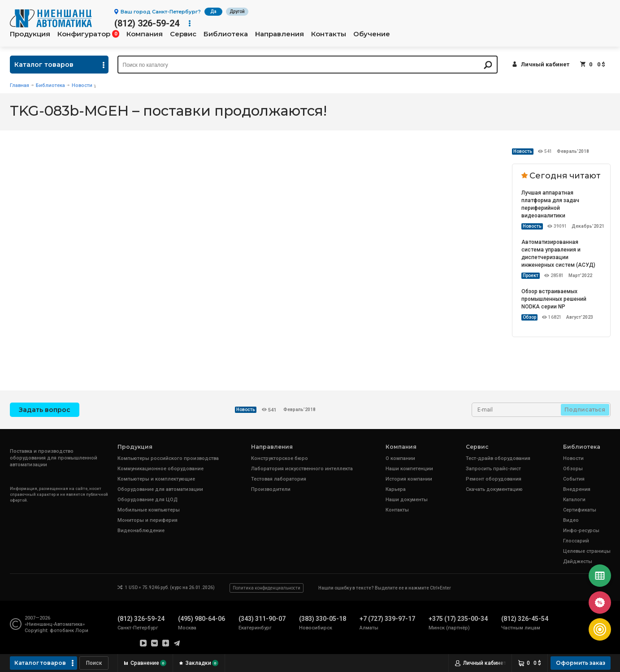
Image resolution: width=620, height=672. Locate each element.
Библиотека (226, 34)
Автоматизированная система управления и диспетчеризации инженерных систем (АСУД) (558, 254)
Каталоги (574, 500)
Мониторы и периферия (147, 520)
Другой (237, 11)
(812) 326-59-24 (147, 23)
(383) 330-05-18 (323, 619)
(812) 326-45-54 (525, 619)
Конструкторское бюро (280, 458)
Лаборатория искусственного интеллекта (302, 469)
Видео (571, 520)
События (574, 479)
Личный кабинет (545, 64)
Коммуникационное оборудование (160, 469)
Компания (145, 34)
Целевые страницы (587, 551)
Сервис (183, 34)
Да (213, 11)
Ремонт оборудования (494, 479)
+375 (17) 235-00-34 (458, 619)
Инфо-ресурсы (581, 531)
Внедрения (577, 489)
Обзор (529, 317)
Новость (523, 151)
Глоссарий (576, 541)
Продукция (30, 34)
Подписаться (585, 410)
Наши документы (407, 500)
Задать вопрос (45, 410)
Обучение (372, 34)
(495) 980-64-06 (202, 619)
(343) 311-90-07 (262, 619)
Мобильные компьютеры (149, 510)
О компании (400, 458)
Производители (271, 489)
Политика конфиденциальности (267, 588)
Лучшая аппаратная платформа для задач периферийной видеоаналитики (550, 204)
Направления (280, 34)
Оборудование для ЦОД (147, 500)
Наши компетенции (409, 469)
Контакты (329, 34)
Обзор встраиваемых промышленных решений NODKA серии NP (554, 299)
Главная (20, 85)
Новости (82, 85)
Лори (82, 631)
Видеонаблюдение (141, 531)
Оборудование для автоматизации (160, 489)
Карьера (396, 489)
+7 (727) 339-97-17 (387, 619)
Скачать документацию (494, 489)
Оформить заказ (581, 663)
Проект (531, 275)
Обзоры (573, 469)
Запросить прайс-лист (493, 469)
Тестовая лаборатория (279, 479)
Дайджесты (578, 561)
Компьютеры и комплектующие (156, 479)
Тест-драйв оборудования (498, 458)
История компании (409, 479)
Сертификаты (580, 510)
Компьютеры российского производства (168, 458)
